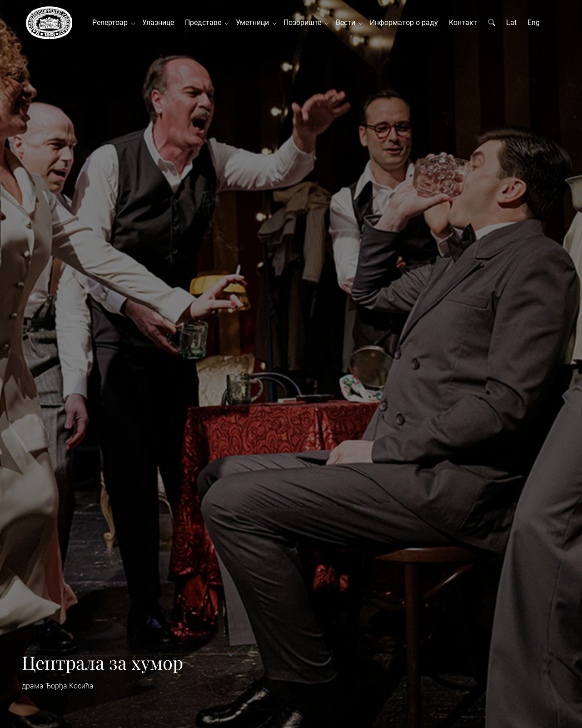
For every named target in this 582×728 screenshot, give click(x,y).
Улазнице (158, 23)
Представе (205, 23)
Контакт (463, 23)
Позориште (304, 23)
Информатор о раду (404, 23)
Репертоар (112, 23)
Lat (511, 23)
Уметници (254, 23)
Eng (534, 23)
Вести (347, 23)
